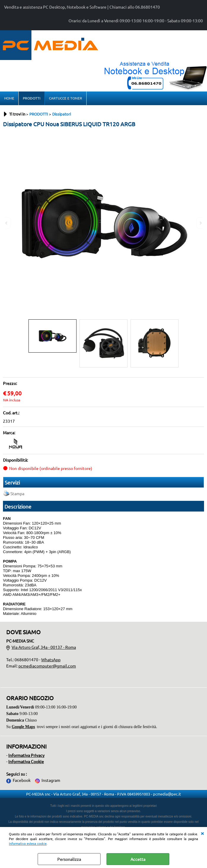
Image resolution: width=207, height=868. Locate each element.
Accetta (138, 859)
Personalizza (69, 859)
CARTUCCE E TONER (66, 98)
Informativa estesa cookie (28, 843)
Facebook (22, 780)
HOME (9, 98)
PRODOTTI (32, 98)
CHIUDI (202, 833)
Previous (7, 223)
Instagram (51, 780)
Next (200, 223)
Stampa (17, 493)
